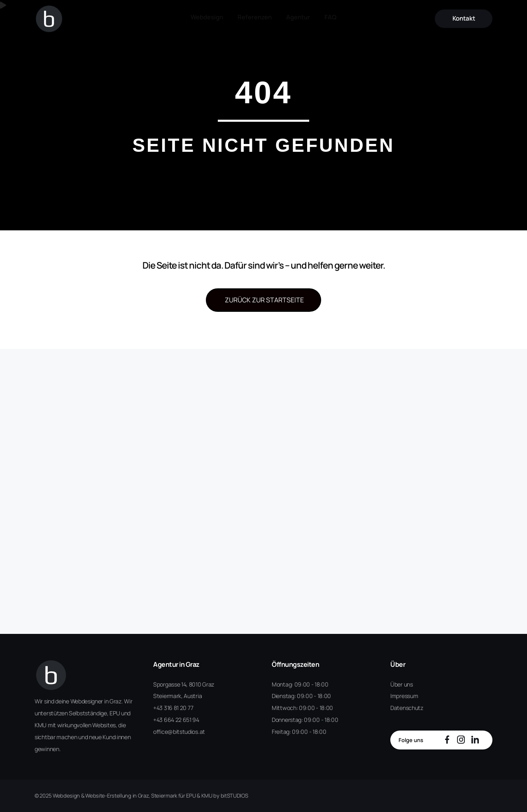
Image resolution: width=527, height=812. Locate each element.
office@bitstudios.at (179, 732)
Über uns (402, 684)
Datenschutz (407, 708)
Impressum (404, 696)
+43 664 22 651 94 (176, 720)
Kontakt (470, 16)
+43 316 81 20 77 (173, 708)
